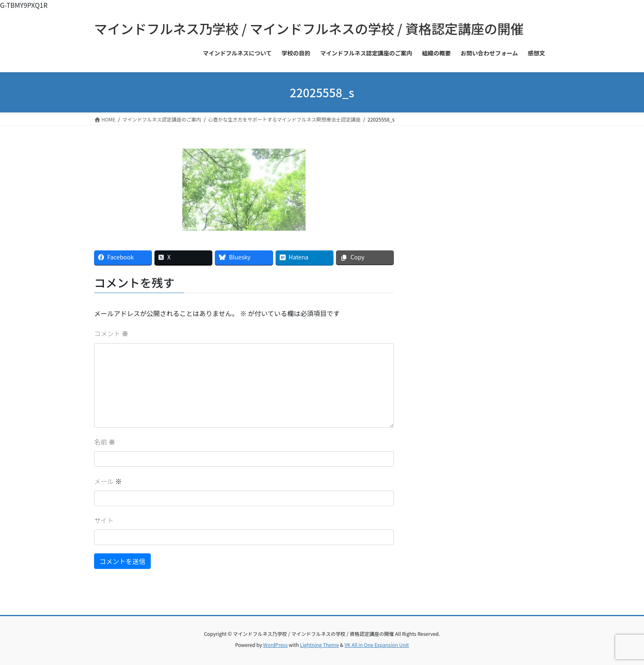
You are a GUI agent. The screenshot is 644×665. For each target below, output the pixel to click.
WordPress (276, 645)
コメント (111, 333)
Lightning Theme (319, 645)
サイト (104, 520)
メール (108, 481)
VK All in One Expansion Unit (377, 645)
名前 (105, 442)
